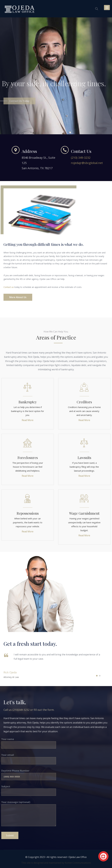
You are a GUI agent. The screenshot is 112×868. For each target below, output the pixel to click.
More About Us (18, 297)
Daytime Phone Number (29, 773)
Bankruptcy (28, 402)
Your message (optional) (29, 814)
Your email (29, 758)
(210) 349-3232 (81, 158)
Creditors (84, 402)
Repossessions (28, 513)
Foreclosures (28, 458)
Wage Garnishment (84, 513)
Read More (28, 420)
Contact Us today (19, 105)
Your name (29, 742)
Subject (29, 789)
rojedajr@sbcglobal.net (87, 163)
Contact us (9, 287)
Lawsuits (84, 458)
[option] (56, 76)
